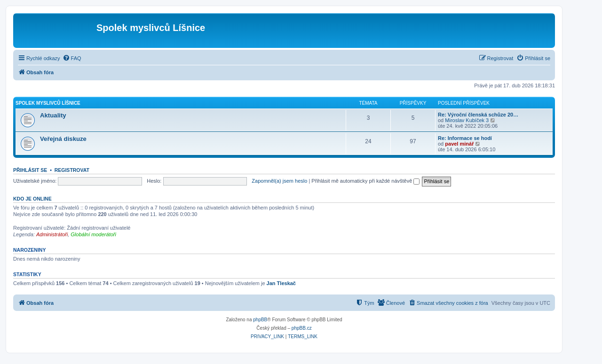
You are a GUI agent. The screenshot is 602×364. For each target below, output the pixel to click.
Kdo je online (32, 199)
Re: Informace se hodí (465, 138)
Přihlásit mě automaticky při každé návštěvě (365, 181)
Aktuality (53, 115)
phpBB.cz (302, 328)
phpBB (260, 320)
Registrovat (72, 170)
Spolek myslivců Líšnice (48, 103)
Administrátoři (52, 234)
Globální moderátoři (93, 234)
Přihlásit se (30, 170)
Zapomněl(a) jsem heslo (279, 181)
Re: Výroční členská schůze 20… (478, 115)
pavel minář (459, 144)
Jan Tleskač (281, 283)
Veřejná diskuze (63, 139)
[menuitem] (72, 58)
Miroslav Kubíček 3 (467, 120)
